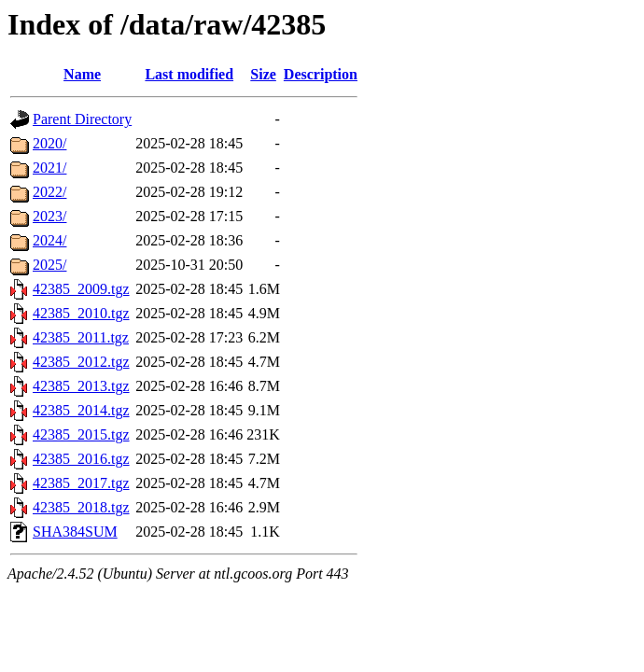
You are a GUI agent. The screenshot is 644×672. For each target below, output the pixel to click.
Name (82, 74)
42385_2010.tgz (81, 313)
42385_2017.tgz (81, 483)
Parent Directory (82, 119)
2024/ (49, 240)
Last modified (189, 74)
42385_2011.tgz (81, 337)
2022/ (49, 192)
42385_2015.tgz (81, 434)
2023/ (49, 216)
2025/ (49, 265)
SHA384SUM (75, 532)
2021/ (49, 168)
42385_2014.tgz (81, 410)
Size (263, 74)
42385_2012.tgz (81, 362)
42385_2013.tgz (81, 386)
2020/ (49, 143)
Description (321, 74)
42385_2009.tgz (81, 289)
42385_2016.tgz (81, 459)
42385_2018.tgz (81, 507)
